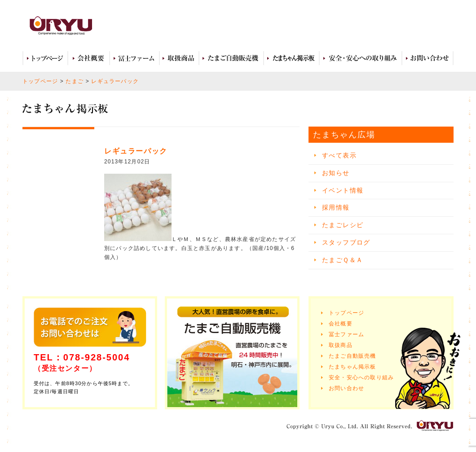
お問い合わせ (428, 58)
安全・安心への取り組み (361, 58)
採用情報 (336, 207)
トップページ (45, 58)
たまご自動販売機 (231, 58)
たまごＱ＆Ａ (342, 260)
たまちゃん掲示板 (353, 367)
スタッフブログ (346, 242)
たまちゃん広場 (291, 58)
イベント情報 (343, 190)
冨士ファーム (134, 58)
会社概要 (89, 58)
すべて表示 (339, 155)
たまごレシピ (343, 225)
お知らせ (336, 173)
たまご (75, 81)
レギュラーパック (115, 81)
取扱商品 (179, 58)
